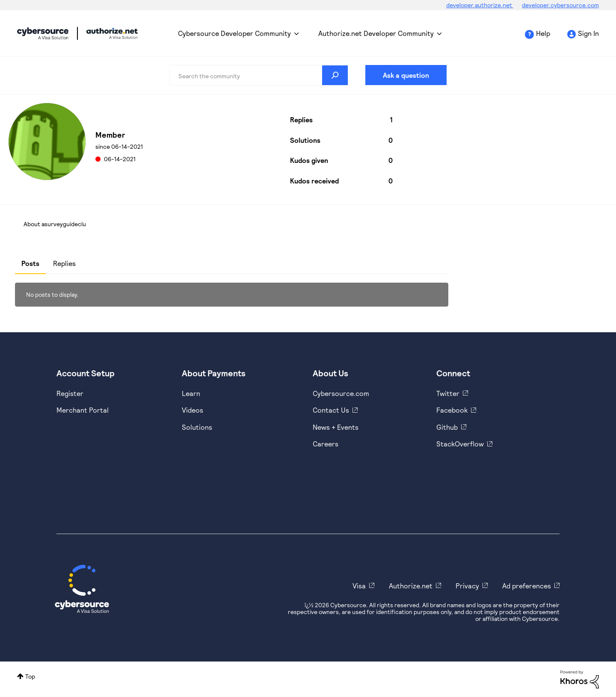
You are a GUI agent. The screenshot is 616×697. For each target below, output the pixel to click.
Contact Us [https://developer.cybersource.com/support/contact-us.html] (331, 410)
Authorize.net (411, 586)
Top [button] (30, 676)
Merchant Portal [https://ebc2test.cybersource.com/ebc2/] (83, 410)
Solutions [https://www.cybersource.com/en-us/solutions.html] (197, 427)
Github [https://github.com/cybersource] (447, 427)
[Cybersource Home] (82, 589)
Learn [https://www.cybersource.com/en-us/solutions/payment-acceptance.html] (191, 393)
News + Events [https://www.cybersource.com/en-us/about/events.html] (336, 427)
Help (543, 33)
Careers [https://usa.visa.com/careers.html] (326, 444)
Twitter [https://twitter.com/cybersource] (448, 393)
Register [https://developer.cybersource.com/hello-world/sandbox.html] (70, 393)
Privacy (467, 586)
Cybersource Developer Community (43, 33)
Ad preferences (527, 586)
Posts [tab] (30, 263)
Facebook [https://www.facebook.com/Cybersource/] (452, 410)
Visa (359, 586)
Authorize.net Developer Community (376, 33)
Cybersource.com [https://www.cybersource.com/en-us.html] (341, 393)
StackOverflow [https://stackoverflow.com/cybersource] (460, 444)
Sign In (588, 33)
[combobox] (259, 75)
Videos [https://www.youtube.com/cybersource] (192, 410)
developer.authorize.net (480, 5)
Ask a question (406, 75)
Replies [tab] (64, 263)
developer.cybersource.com (560, 5)
